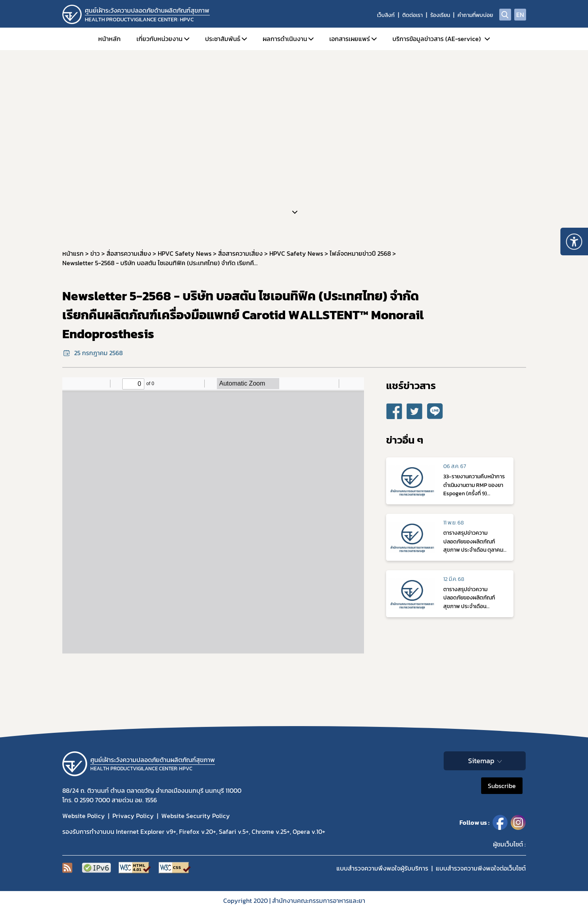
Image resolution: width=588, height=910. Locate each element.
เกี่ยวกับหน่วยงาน (160, 39)
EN (520, 15)
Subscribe (502, 786)
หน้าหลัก (109, 39)
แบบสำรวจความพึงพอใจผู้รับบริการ (382, 868)
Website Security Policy (196, 816)
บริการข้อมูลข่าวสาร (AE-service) (437, 39)
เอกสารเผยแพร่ (350, 39)
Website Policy (84, 816)
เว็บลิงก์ (386, 15)
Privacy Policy (133, 816)
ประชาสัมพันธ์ (223, 39)
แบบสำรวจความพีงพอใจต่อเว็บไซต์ (481, 868)
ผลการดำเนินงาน (285, 39)
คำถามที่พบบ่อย (475, 15)
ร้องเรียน (440, 15)
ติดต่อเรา (413, 15)
